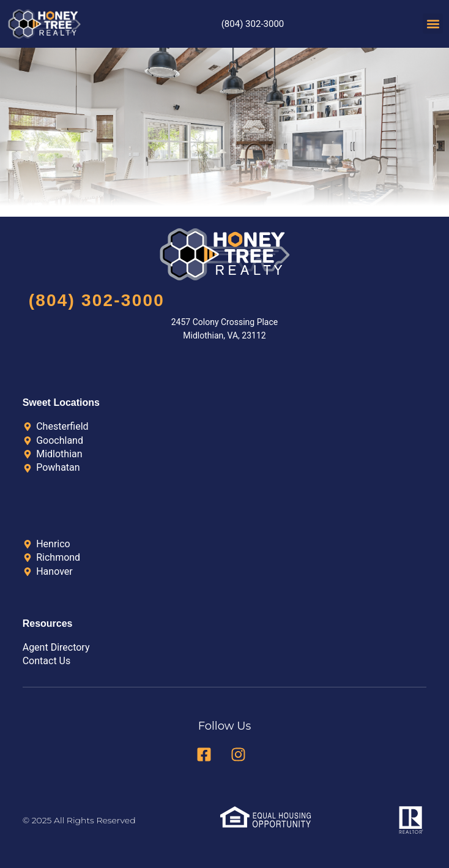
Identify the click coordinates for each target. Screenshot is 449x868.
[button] (433, 24)
